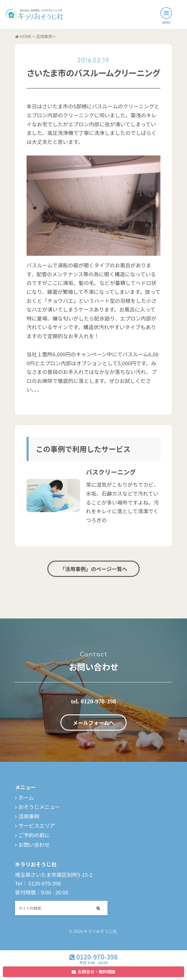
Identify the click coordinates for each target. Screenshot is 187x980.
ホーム (26, 797)
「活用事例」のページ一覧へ (94, 569)
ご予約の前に (34, 835)
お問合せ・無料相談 (97, 971)
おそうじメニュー (39, 807)
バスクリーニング (111, 472)
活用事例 (29, 816)
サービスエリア (37, 825)
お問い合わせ (34, 844)
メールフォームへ (93, 723)
